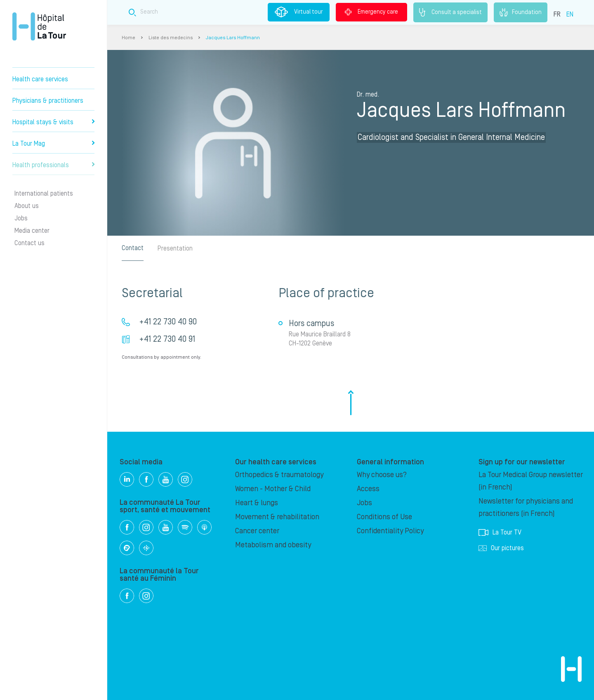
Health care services (40, 79)
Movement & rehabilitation (277, 517)
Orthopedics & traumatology (279, 475)
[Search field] (262, 12)
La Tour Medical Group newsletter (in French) (531, 481)
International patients (44, 194)
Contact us (29, 243)
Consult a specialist (450, 12)
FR (557, 14)
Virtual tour (299, 12)
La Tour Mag (53, 144)
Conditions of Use (384, 517)
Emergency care (371, 12)
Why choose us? (382, 475)
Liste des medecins (171, 38)
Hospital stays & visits (53, 122)
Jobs (21, 218)
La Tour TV (500, 532)
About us (27, 206)
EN (570, 14)
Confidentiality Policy (390, 531)
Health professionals (53, 165)
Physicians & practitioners (48, 101)
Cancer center (257, 531)
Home (128, 38)
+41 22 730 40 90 (168, 322)
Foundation (521, 12)
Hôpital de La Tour (39, 26)
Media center (32, 231)
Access (368, 489)
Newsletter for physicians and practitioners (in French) (526, 507)
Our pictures (501, 548)
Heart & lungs (257, 503)
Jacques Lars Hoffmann (233, 38)
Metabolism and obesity (273, 545)
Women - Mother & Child (273, 489)
